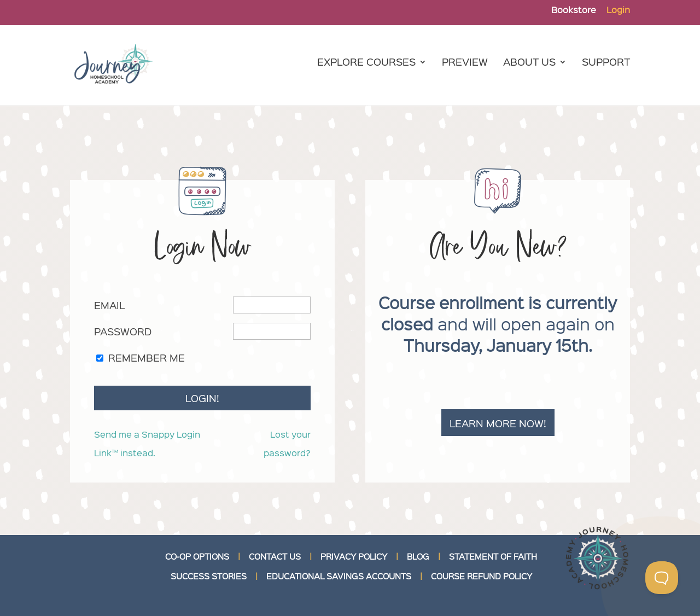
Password (123, 331)
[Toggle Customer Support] (662, 578)
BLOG (418, 556)
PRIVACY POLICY (354, 556)
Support (606, 63)
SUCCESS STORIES (208, 576)
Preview (465, 63)
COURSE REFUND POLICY (482, 576)
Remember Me (147, 358)
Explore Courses (366, 63)
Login (618, 11)
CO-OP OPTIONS (197, 556)
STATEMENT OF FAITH (493, 556)
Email (109, 305)
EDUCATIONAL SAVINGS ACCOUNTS (339, 576)
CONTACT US (275, 556)
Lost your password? (287, 443)
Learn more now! (498, 423)
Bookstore (574, 11)
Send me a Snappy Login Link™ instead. (147, 443)
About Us (529, 63)
